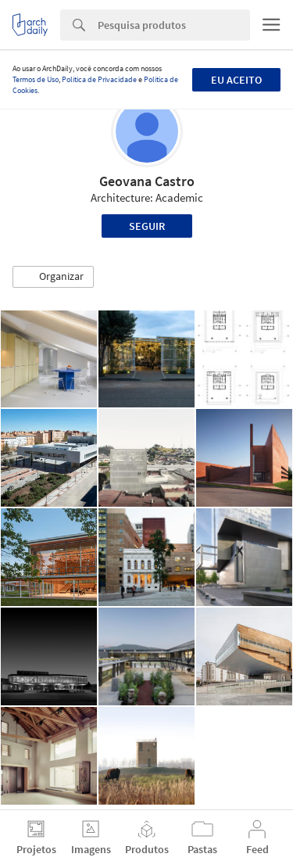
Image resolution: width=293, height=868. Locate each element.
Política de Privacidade (99, 79)
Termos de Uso (36, 79)
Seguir (147, 226)
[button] (53, 277)
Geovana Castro (147, 181)
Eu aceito (236, 80)
